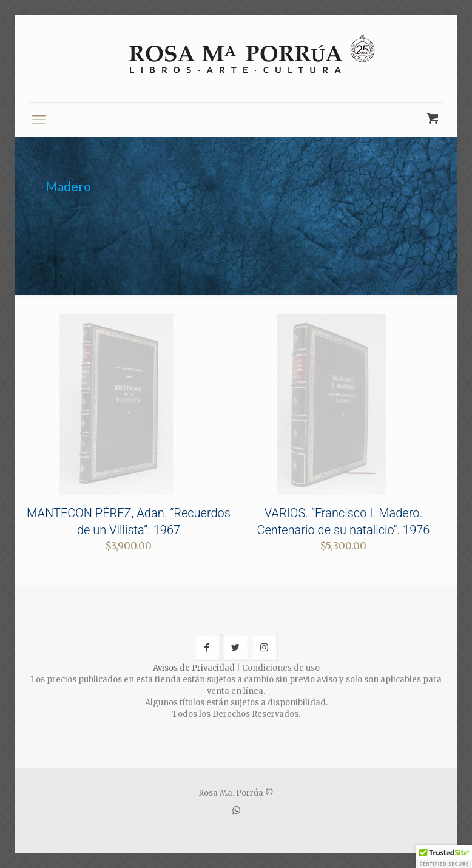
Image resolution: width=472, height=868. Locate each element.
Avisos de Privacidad (194, 668)
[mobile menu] (39, 120)
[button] (444, 856)
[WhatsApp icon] (236, 810)
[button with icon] (207, 647)
